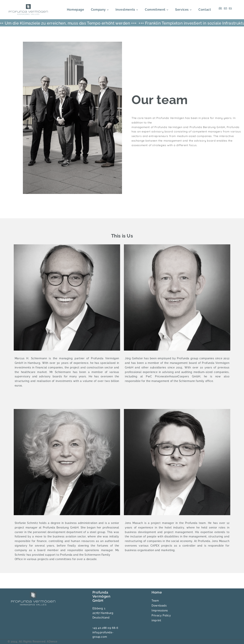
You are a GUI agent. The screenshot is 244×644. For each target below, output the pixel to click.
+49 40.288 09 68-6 (105, 628)
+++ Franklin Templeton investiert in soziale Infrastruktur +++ (141, 23)
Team (155, 601)
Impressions (160, 611)
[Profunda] (28, 10)
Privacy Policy (161, 615)
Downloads (159, 606)
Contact (205, 10)
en (225, 8)
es (230, 8)
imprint (156, 620)
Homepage (76, 10)
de (220, 8)
